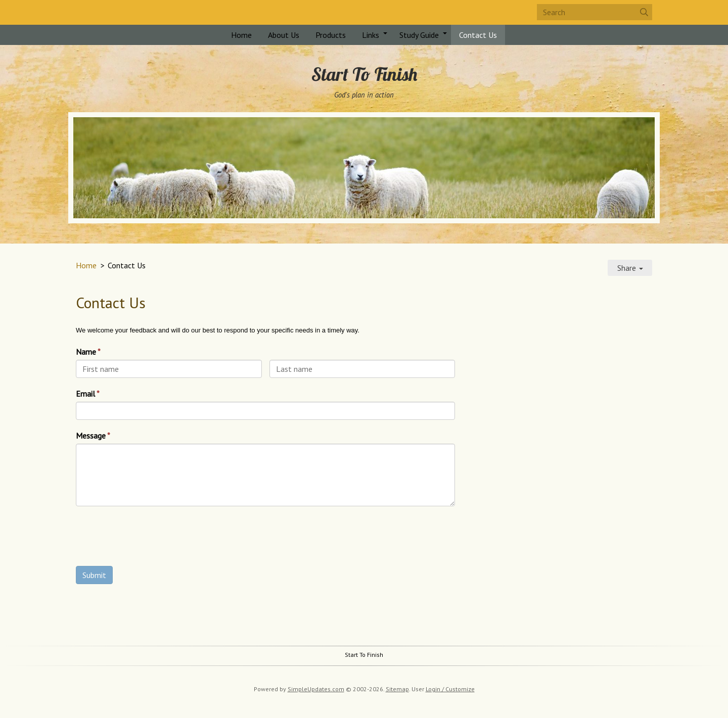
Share (630, 268)
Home (241, 35)
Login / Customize (450, 689)
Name (86, 352)
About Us (284, 35)
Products (331, 35)
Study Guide (419, 35)
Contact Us (478, 35)
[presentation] (153, 539)
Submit (94, 575)
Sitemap (397, 689)
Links (371, 35)
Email (85, 394)
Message (91, 436)
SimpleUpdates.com (316, 689)
